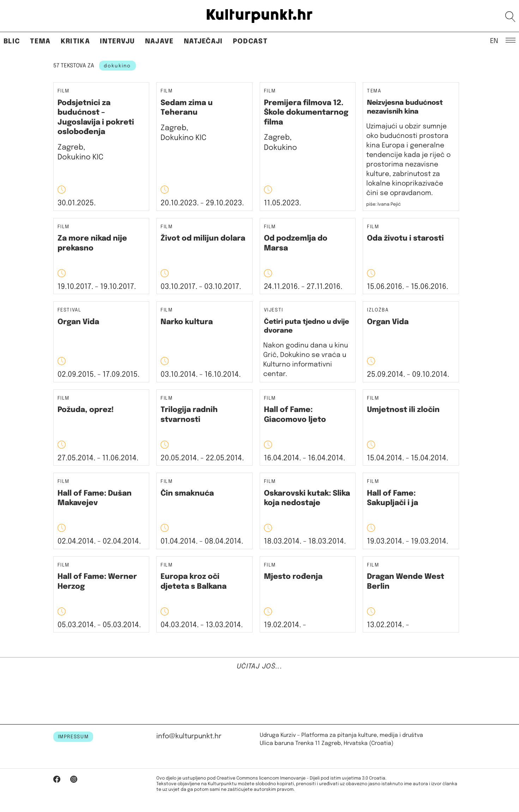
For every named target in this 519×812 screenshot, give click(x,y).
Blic (12, 41)
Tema (40, 41)
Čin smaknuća (187, 493)
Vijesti (274, 310)
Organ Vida (78, 322)
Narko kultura (187, 322)
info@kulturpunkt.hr (189, 736)
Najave (159, 41)
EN (494, 41)
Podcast (250, 41)
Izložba (378, 310)
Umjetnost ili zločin (403, 410)
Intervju (117, 41)
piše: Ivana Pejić (384, 204)
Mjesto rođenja (293, 577)
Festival (70, 310)
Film (64, 91)
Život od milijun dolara (203, 238)
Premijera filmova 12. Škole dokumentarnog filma (306, 113)
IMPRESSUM (73, 737)
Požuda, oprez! (86, 410)
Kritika (75, 41)
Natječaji (203, 41)
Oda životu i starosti (405, 238)
